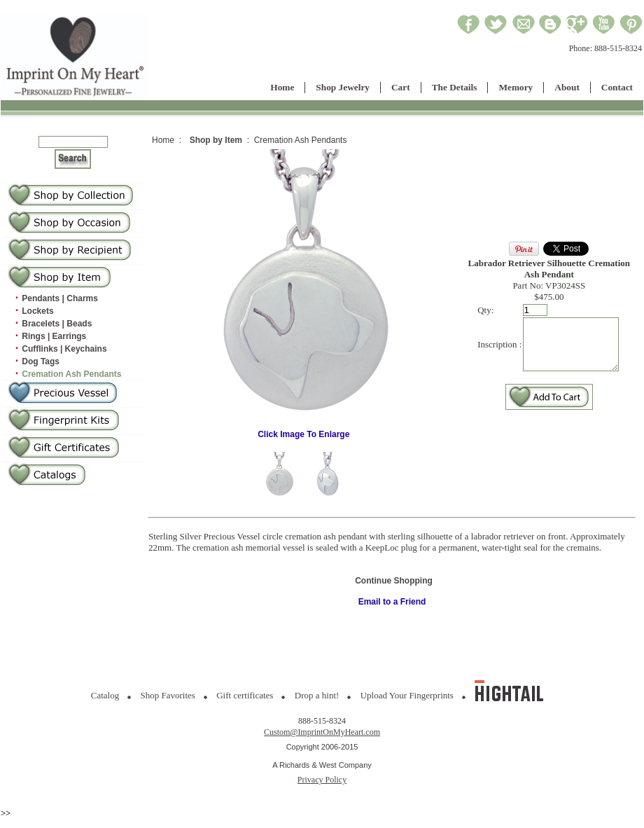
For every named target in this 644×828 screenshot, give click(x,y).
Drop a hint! (317, 695)
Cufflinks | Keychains (64, 349)
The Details (455, 87)
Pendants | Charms (60, 298)
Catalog (105, 695)
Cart (401, 87)
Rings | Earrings (54, 336)
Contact (617, 87)
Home (282, 87)
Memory (516, 87)
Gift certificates (245, 695)
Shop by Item (216, 140)
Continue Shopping (394, 581)
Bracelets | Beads (57, 324)
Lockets (37, 311)
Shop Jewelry (343, 87)
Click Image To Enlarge (302, 430)
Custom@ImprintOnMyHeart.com (322, 732)
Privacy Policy (322, 780)
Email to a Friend (392, 602)
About (567, 87)
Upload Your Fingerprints (407, 695)
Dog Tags (41, 361)
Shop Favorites (168, 695)
